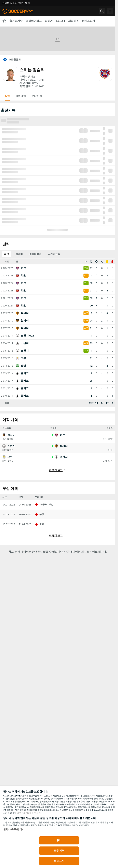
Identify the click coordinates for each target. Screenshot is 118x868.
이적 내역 (21, 96)
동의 (59, 840)
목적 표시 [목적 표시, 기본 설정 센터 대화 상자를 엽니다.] (59, 861)
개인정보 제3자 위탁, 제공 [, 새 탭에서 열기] (29, 813)
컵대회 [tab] (19, 254)
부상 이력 (37, 96)
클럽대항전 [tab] (35, 254)
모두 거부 (59, 851)
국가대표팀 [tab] (54, 254)
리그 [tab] (6, 254)
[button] (102, 11)
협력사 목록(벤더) (13, 829)
